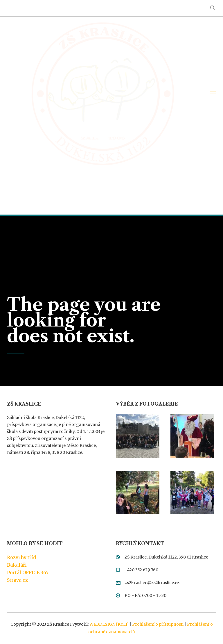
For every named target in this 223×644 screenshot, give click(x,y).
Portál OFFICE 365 (28, 572)
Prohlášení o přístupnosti (158, 624)
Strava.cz (17, 580)
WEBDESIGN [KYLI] (109, 624)
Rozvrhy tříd (21, 557)
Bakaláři (17, 565)
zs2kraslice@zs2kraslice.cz (152, 583)
